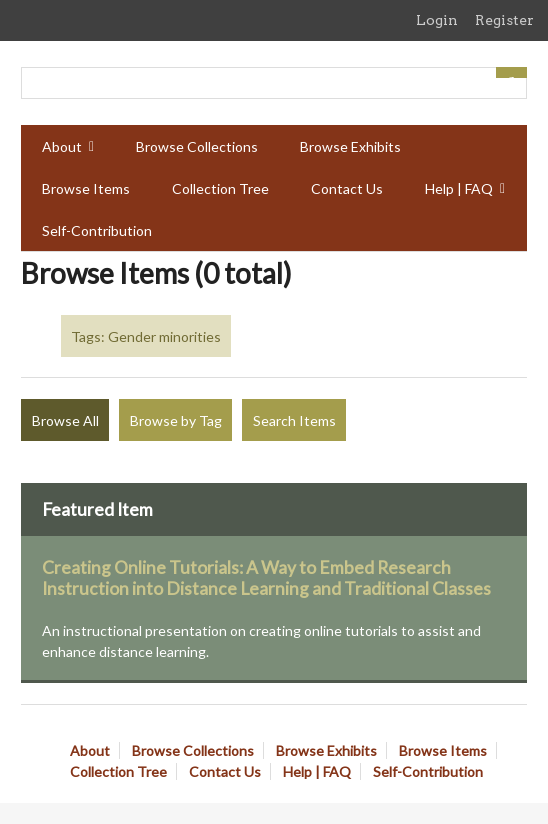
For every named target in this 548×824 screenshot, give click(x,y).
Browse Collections (197, 146)
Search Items (294, 420)
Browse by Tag (176, 420)
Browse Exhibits (350, 146)
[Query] (274, 83)
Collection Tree (220, 188)
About (62, 146)
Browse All (65, 420)
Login (437, 20)
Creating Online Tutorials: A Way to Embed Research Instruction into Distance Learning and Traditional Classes (266, 578)
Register (504, 20)
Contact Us (347, 188)
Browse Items (86, 188)
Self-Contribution (97, 230)
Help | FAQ (459, 188)
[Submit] (512, 72)
